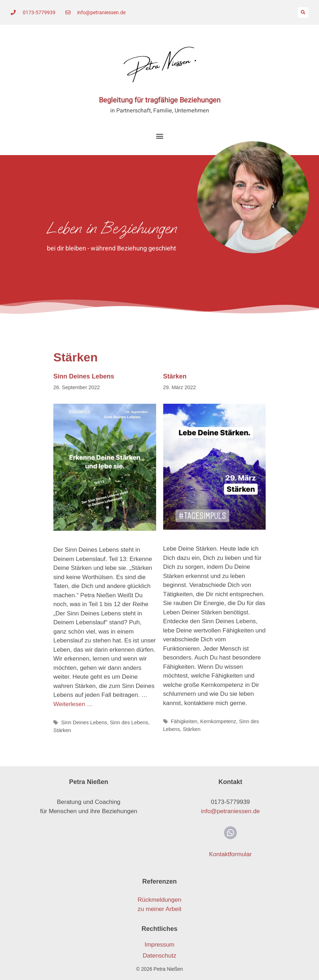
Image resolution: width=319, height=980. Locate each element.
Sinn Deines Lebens (84, 376)
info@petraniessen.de (230, 811)
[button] (303, 12)
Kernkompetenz (218, 721)
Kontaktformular (230, 854)
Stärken (62, 730)
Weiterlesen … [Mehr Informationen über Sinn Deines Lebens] (73, 704)
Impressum (159, 945)
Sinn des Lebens (129, 722)
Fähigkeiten (184, 721)
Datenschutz (159, 956)
